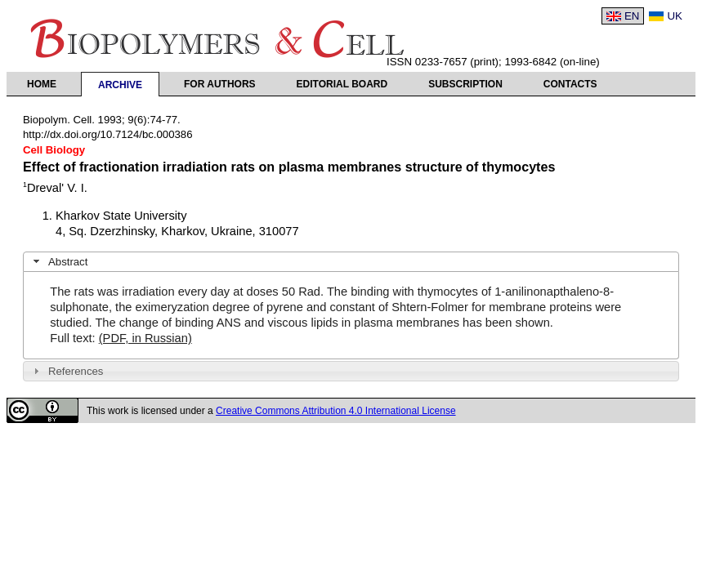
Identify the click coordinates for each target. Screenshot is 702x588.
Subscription (465, 84)
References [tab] (67, 371)
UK (675, 16)
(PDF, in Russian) (145, 338)
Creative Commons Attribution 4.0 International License (336, 411)
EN (632, 16)
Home (42, 84)
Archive (120, 85)
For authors (220, 84)
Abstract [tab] (59, 261)
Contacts (570, 84)
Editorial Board (342, 84)
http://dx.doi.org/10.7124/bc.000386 (108, 134)
